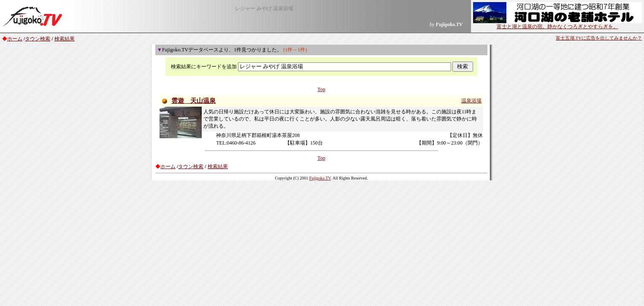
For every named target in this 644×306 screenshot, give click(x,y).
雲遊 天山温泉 (193, 101)
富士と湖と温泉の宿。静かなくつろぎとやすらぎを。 (557, 24)
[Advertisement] (322, 243)
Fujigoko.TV (320, 178)
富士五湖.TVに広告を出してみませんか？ (599, 38)
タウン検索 (38, 39)
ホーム (15, 39)
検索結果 (65, 39)
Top (321, 89)
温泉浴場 (471, 101)
